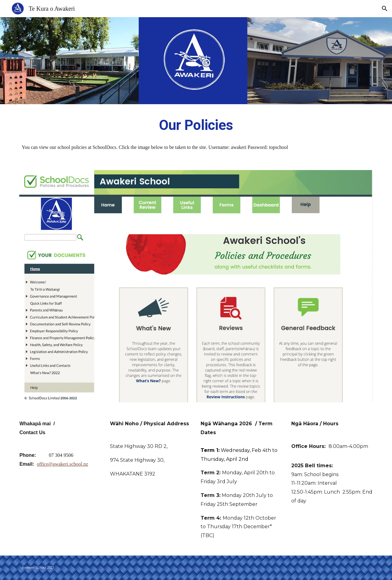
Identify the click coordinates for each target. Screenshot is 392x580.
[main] (196, 125)
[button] (385, 9)
